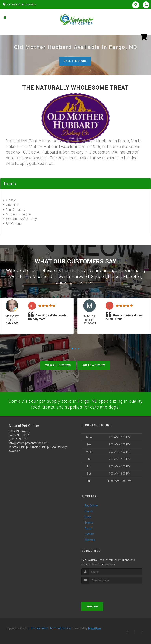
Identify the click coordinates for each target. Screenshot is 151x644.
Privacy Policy (39, 627)
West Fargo (20, 276)
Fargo (78, 271)
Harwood (80, 276)
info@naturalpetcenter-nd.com (28, 442)
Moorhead (42, 276)
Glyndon (99, 276)
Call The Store (75, 61)
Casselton (65, 282)
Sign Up (92, 605)
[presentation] (102, 590)
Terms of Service (60, 627)
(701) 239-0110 (18, 438)
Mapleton (132, 276)
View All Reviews (58, 364)
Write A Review (94, 364)
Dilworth (62, 276)
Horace (115, 276)
